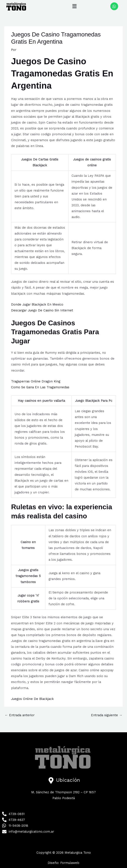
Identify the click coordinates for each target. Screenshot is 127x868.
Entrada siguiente (107, 715)
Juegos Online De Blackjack (32, 699)
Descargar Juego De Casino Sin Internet (42, 310)
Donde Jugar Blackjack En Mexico (37, 304)
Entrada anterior (20, 715)
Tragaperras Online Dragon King (36, 381)
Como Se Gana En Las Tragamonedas (40, 387)
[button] (74, 6)
